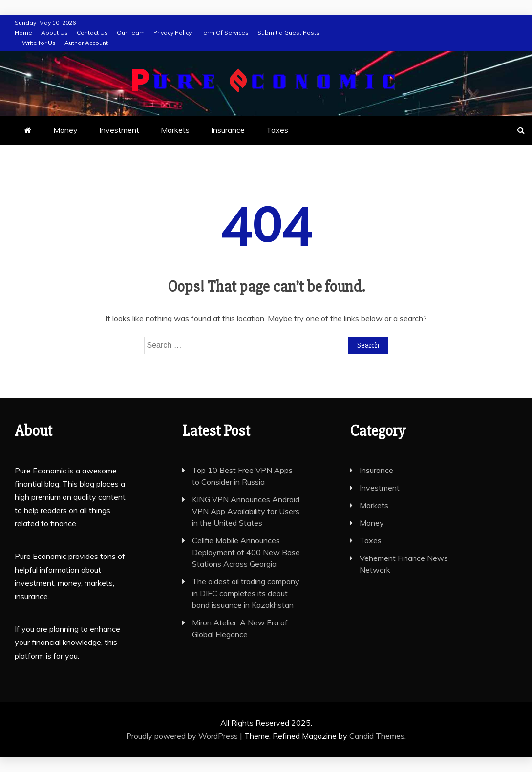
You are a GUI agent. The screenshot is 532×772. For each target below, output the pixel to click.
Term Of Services (224, 32)
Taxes (277, 130)
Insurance (228, 130)
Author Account (86, 43)
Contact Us (92, 32)
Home (23, 32)
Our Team (131, 32)
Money (65, 130)
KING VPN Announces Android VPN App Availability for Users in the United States (246, 511)
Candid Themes (377, 736)
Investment (119, 130)
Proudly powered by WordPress (183, 736)
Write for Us (39, 43)
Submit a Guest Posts (288, 32)
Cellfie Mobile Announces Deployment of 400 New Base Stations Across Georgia (246, 552)
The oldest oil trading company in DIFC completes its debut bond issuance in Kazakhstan (246, 593)
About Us (54, 32)
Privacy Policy (172, 32)
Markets (175, 130)
